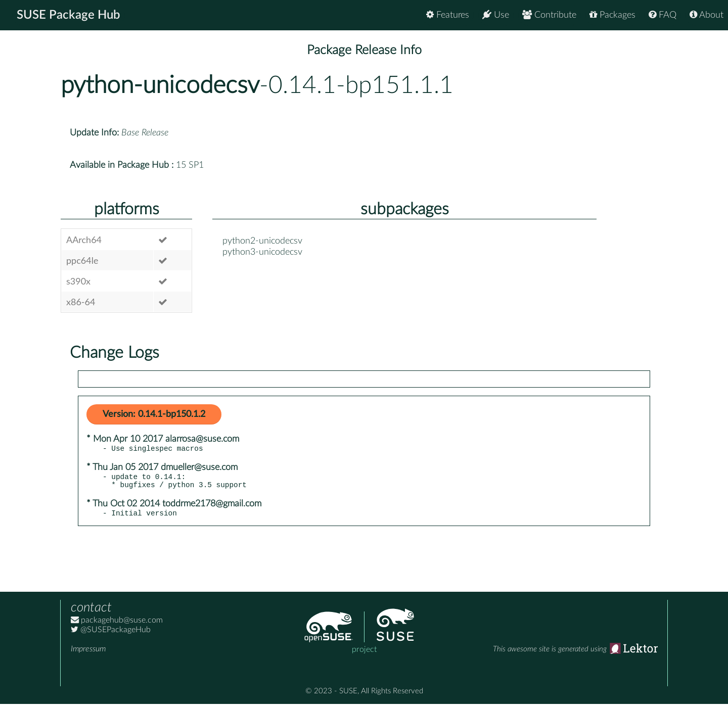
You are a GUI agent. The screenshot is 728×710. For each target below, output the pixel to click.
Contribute (549, 15)
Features (448, 15)
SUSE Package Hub (69, 15)
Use (496, 15)
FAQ (663, 15)
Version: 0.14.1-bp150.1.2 (154, 414)
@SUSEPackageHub (111, 636)
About (707, 15)
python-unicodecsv (160, 85)
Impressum (88, 655)
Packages (612, 15)
